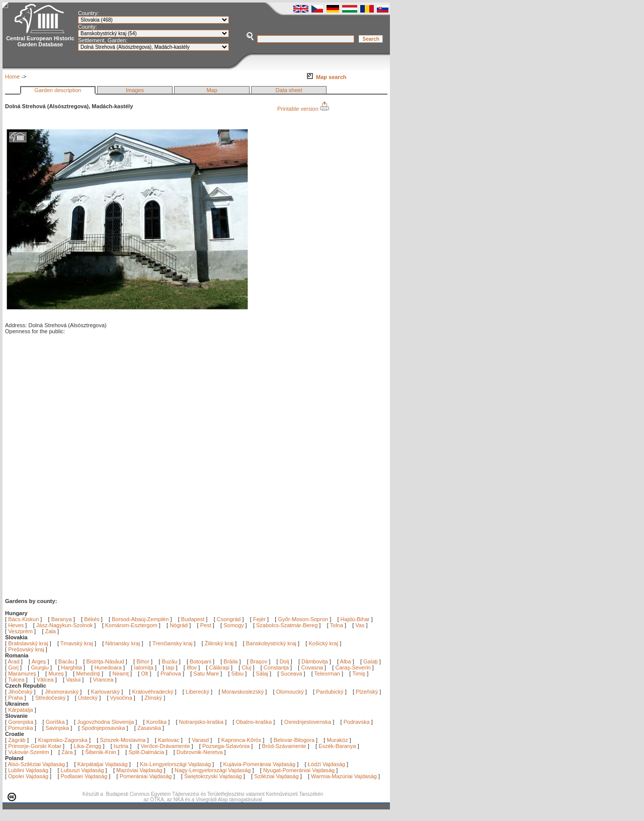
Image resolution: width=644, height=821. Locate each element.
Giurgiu (41, 667)
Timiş (359, 674)
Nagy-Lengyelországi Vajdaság (213, 770)
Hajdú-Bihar (355, 619)
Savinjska (57, 728)
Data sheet (289, 90)
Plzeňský (367, 692)
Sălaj (263, 674)
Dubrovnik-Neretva (200, 752)
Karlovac (169, 740)
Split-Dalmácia (146, 752)
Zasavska (149, 728)
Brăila (231, 661)
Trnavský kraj (77, 643)
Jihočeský (20, 692)
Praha (15, 698)
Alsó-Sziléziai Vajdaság (37, 764)
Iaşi (171, 667)
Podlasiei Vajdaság (84, 776)
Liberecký (197, 692)
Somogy (233, 625)
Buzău (170, 661)
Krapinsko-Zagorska (62, 740)
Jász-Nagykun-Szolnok (65, 625)
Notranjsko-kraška (202, 722)
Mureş (57, 674)
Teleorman (328, 674)
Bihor (144, 661)
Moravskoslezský (243, 692)
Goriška (55, 722)
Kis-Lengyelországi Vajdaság (175, 764)
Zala (51, 631)
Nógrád (179, 625)
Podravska (357, 722)
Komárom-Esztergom (131, 625)
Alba (346, 661)
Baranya (62, 619)
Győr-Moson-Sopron (303, 619)
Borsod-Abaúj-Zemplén (140, 619)
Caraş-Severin (353, 667)
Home (12, 77)
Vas (360, 625)
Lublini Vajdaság (28, 770)
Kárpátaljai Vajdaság (103, 764)
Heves (16, 625)
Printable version (303, 109)
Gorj (14, 667)
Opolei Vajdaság (28, 776)
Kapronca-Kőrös (242, 740)
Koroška (156, 722)
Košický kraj (323, 643)
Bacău (67, 661)
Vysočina (121, 698)
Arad (15, 661)
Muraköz (337, 740)
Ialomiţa (144, 667)
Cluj (247, 667)
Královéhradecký (153, 692)
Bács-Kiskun (23, 619)
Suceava (292, 674)
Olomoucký (290, 692)
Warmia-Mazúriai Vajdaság (344, 776)
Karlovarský (105, 692)
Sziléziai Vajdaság (276, 776)
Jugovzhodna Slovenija (105, 722)
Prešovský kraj (26, 649)
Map (212, 90)
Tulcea (17, 680)
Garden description (58, 90)
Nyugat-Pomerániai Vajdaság (299, 770)
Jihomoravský (62, 692)
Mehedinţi (89, 674)
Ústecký (88, 698)
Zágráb (18, 740)
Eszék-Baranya (337, 746)
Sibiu (238, 674)
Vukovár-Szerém (29, 752)
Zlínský (153, 698)
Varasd (200, 740)
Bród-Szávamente (284, 746)
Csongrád (229, 619)
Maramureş (23, 674)
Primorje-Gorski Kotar (35, 746)
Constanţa (277, 667)
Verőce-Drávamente (166, 746)
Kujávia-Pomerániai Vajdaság (260, 764)
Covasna (312, 667)
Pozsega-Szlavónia (226, 746)
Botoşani (201, 661)
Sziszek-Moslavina (123, 740)
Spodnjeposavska (103, 728)
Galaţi (371, 661)
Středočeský (51, 698)
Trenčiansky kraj (173, 643)
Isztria (121, 746)
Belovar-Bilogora (294, 740)
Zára (67, 752)
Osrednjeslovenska (308, 722)
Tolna (337, 625)
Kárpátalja (21, 710)
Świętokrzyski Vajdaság (213, 776)
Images (135, 90)
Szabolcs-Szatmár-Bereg (287, 625)
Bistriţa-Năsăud (106, 661)
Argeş (40, 661)
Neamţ (121, 674)
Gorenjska (21, 722)
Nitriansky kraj (123, 643)
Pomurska (21, 728)
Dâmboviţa (315, 661)
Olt (145, 674)
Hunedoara (109, 667)
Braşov (259, 661)
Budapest (193, 619)
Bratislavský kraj (28, 643)
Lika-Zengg (87, 746)
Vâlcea (46, 680)
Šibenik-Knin (101, 752)
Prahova (172, 674)
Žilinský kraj (220, 643)
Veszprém (20, 631)
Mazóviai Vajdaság (139, 770)
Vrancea (104, 680)
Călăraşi (220, 667)
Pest (206, 625)
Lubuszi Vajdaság (83, 770)
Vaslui (74, 680)
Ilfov (192, 667)
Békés (92, 619)
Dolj (285, 661)
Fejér (259, 619)
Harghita (72, 667)
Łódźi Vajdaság (327, 764)
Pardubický (330, 692)
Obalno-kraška (254, 722)
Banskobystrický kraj (271, 643)
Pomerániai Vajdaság (146, 776)
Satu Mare (207, 674)
